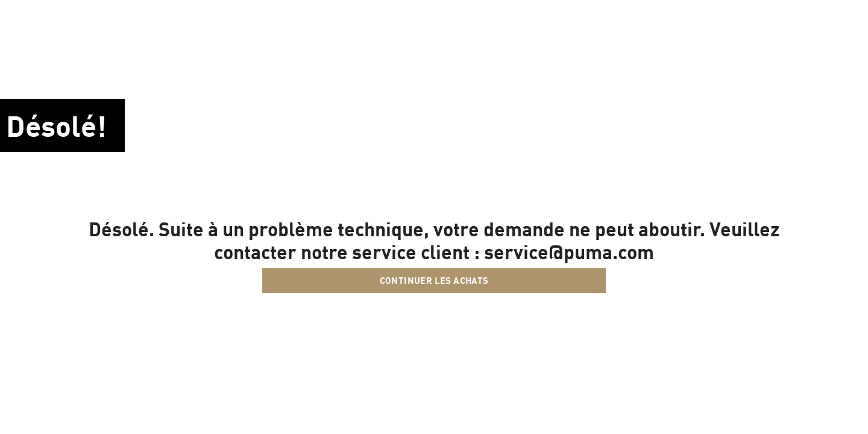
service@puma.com (569, 251)
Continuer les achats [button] (434, 280)
